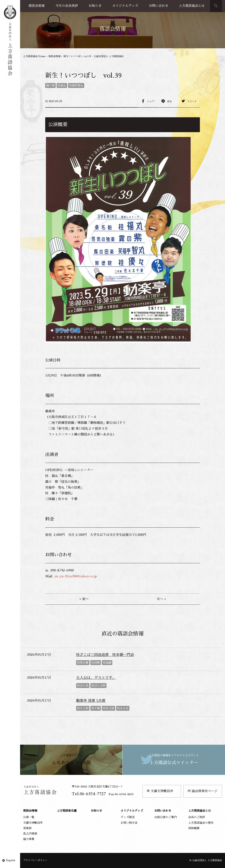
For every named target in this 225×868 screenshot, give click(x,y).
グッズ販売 (128, 817)
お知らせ (95, 6)
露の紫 (50, 85)
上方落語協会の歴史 (201, 823)
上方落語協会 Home (34, 56)
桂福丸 (62, 85)
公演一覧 (29, 817)
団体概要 (194, 828)
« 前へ (84, 599)
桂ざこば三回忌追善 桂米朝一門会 (105, 655)
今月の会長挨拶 (67, 6)
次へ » (161, 599)
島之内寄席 (30, 834)
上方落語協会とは (192, 6)
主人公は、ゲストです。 (96, 678)
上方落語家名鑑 (67, 811)
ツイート (192, 101)
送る (170, 101)
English (11, 860)
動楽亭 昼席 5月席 (91, 701)
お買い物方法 (129, 823)
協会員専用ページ (202, 791)
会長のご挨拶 (197, 817)
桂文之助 (83, 708)
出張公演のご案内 (166, 817)
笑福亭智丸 (76, 85)
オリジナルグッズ (125, 6)
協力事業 (29, 839)
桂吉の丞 (83, 686)
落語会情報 (37, 6)
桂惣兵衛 (83, 663)
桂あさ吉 (123, 708)
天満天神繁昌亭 (160, 791)
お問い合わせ (159, 6)
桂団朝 (96, 663)
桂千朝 (96, 708)
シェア (151, 101)
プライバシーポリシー (35, 860)
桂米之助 (108, 708)
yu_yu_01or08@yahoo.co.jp (76, 576)
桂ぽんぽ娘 (98, 686)
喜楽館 (27, 828)
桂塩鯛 (107, 663)
